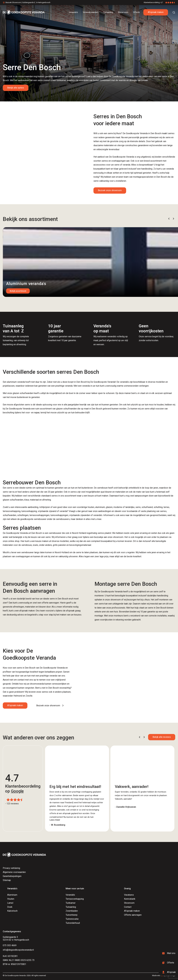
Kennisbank (130, 899)
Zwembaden (72, 911)
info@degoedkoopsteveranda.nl (18, 950)
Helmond (18, 696)
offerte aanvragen (50, 603)
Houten (11, 899)
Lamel (10, 903)
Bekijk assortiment (18, 291)
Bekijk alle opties (16, 88)
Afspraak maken (156, 12)
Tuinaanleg (71, 907)
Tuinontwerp (72, 915)
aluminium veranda (16, 382)
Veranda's (70, 895)
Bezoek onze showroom (110, 190)
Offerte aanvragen (133, 915)
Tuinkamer (71, 903)
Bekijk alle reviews (162, 737)
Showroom (129, 903)
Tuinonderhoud (73, 923)
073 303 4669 (10, 945)
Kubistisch (12, 911)
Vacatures (129, 895)
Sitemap (7, 880)
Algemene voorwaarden (14, 872)
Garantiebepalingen (12, 876)
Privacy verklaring (11, 868)
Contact (128, 907)
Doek (10, 907)
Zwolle (29, 696)
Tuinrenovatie (72, 919)
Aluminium (12, 895)
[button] (169, 219)
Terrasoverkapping (75, 899)
